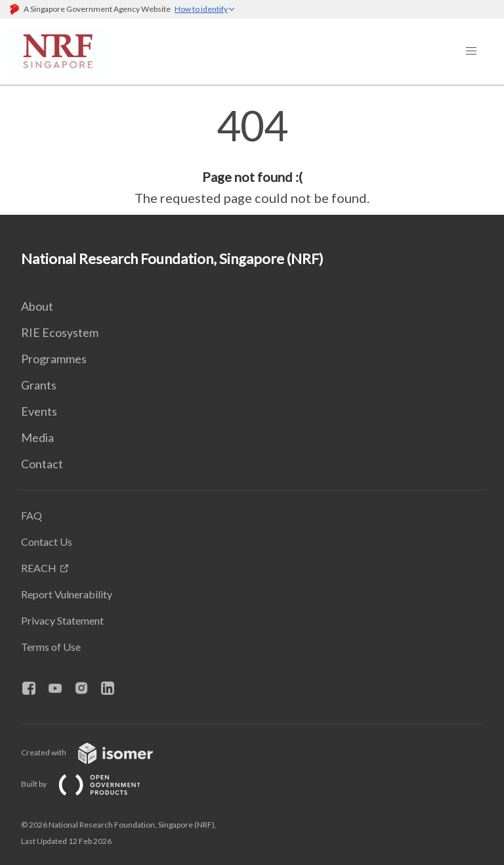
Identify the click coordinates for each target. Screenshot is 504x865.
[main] (252, 156)
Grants (39, 385)
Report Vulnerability (67, 594)
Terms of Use (51, 647)
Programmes (54, 359)
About (37, 306)
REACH (39, 568)
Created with (97, 752)
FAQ (31, 515)
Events (39, 411)
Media (37, 437)
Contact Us (47, 542)
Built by (91, 784)
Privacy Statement (62, 620)
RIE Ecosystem (60, 332)
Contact (42, 464)
